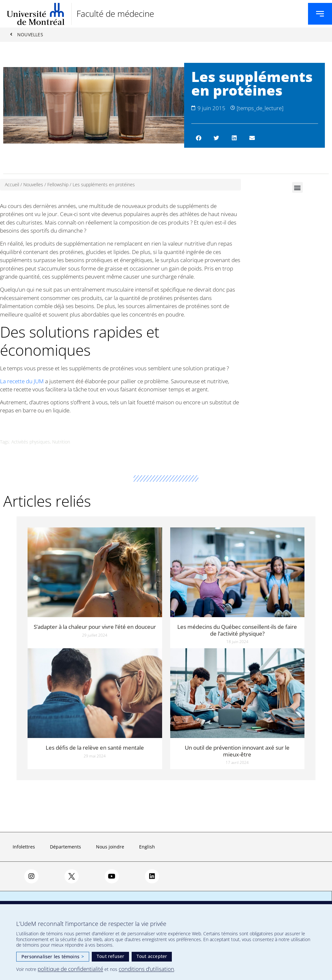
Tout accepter (152, 956)
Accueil (12, 185)
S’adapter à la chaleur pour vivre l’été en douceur (95, 627)
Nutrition (61, 442)
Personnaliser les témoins (53, 957)
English (147, 847)
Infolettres (24, 847)
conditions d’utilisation (146, 969)
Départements (65, 847)
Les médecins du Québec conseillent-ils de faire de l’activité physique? (237, 630)
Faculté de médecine (115, 14)
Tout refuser (110, 956)
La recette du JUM (22, 381)
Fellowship (58, 185)
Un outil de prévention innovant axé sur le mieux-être (237, 751)
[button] (199, 138)
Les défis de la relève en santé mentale (95, 748)
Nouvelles (33, 185)
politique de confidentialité (70, 969)
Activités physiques (31, 442)
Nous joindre (110, 847)
